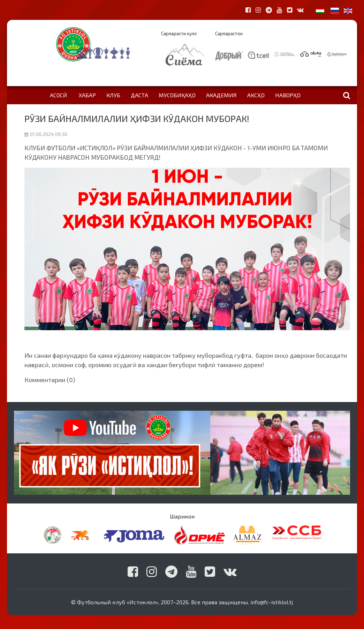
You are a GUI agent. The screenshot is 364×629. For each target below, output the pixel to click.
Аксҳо (256, 95)
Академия (221, 95)
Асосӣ (58, 95)
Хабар (87, 95)
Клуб (113, 95)
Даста (139, 95)
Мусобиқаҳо (177, 95)
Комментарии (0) (50, 380)
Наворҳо (288, 95)
